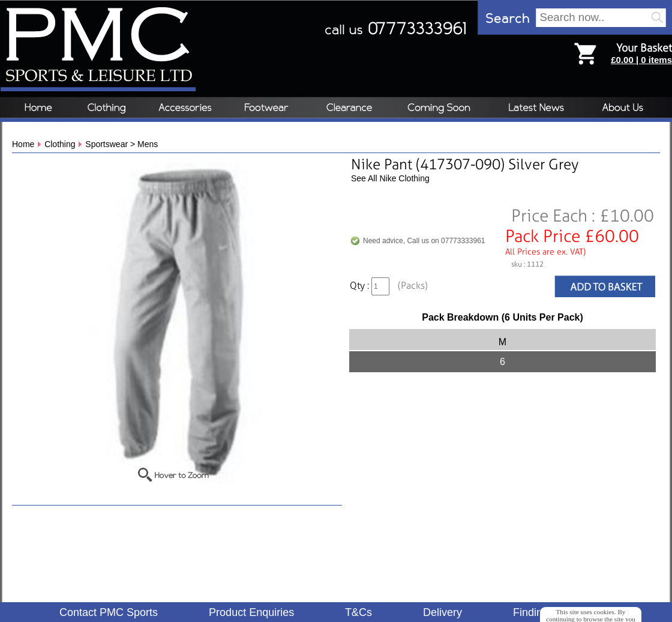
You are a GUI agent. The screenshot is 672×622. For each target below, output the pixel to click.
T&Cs (358, 612)
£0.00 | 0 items (641, 60)
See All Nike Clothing (390, 178)
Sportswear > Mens (121, 144)
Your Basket (644, 48)
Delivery (442, 612)
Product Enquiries (251, 612)
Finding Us (539, 612)
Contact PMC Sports (109, 612)
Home (23, 144)
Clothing (60, 144)
